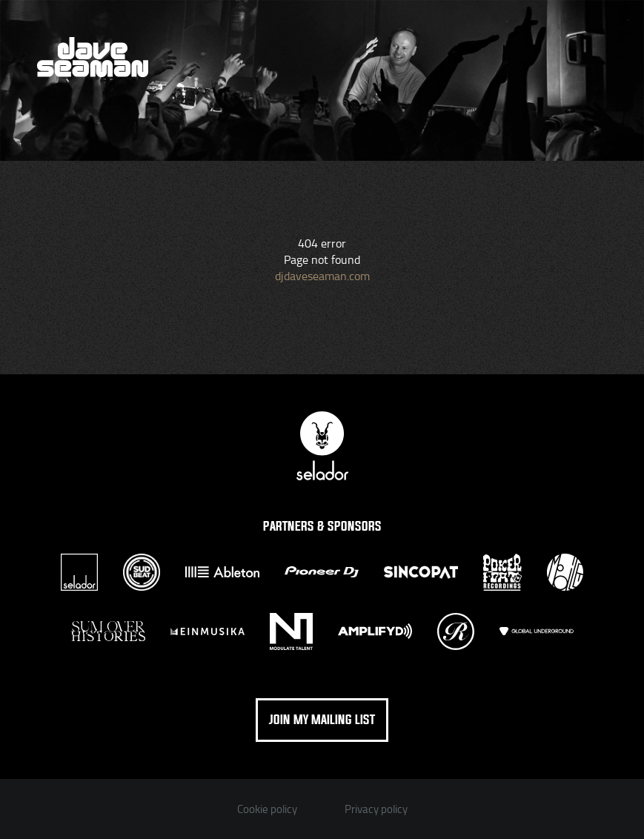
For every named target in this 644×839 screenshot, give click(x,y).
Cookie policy (267, 809)
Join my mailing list (322, 720)
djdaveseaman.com (322, 276)
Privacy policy (376, 809)
